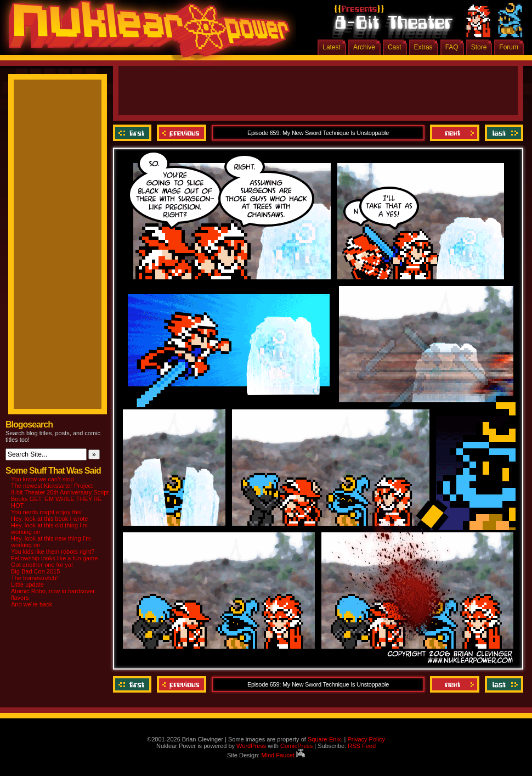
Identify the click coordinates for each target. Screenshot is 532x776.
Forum (509, 47)
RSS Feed (362, 746)
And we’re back (32, 604)
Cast (395, 47)
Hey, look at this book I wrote (49, 519)
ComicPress (296, 746)
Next (455, 133)
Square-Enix (324, 739)
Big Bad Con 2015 (35, 571)
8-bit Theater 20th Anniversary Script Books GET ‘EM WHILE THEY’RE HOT (60, 499)
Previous (182, 133)
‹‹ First (134, 133)
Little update (27, 584)
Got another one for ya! (42, 565)
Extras (423, 47)
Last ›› (503, 133)
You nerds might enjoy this (46, 512)
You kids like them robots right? (53, 552)
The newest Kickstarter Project (52, 486)
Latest (332, 47)
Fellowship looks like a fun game (54, 558)
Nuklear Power (145, 33)
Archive (364, 47)
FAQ (452, 47)
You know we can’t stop (43, 479)
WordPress (251, 746)
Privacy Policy (366, 739)
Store (479, 47)
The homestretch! (35, 578)
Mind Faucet (283, 755)
